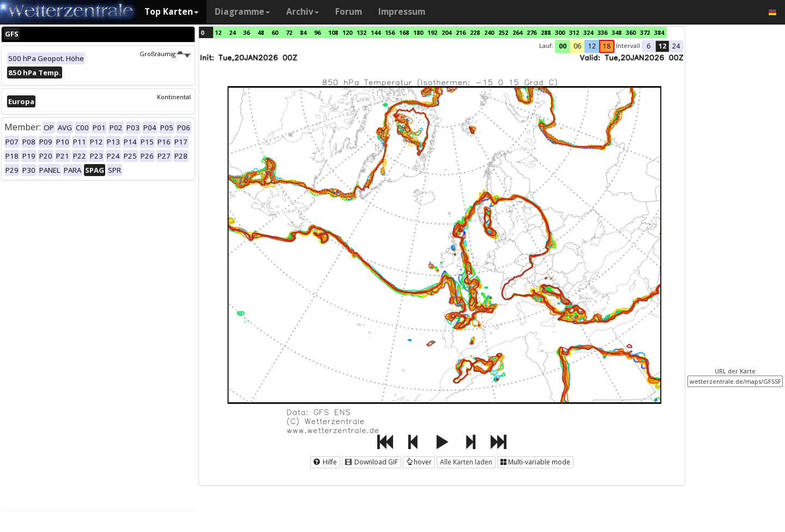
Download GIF (372, 462)
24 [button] (676, 46)
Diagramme (242, 12)
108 (333, 32)
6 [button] (648, 46)
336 (602, 32)
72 (289, 32)
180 (418, 32)
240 (489, 32)
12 (218, 32)
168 (404, 32)
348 (617, 32)
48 (261, 32)
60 (275, 32)
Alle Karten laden (466, 462)
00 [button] (563, 46)
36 (246, 32)
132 (361, 32)
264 (517, 32)
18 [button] (607, 46)
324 (588, 32)
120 (347, 32)
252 (503, 32)
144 (376, 32)
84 (303, 32)
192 (432, 32)
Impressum (402, 12)
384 (659, 32)
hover (419, 462)
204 (446, 32)
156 (390, 32)
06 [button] (577, 46)
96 (317, 32)
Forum (349, 12)
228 (475, 32)
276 (532, 32)
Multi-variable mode (535, 462)
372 (645, 32)
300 (560, 32)
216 (461, 32)
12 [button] (592, 46)
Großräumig (165, 54)
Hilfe (325, 462)
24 (232, 32)
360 (631, 32)
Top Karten (171, 12)
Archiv (303, 12)
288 (546, 32)
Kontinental (174, 97)
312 (574, 32)
